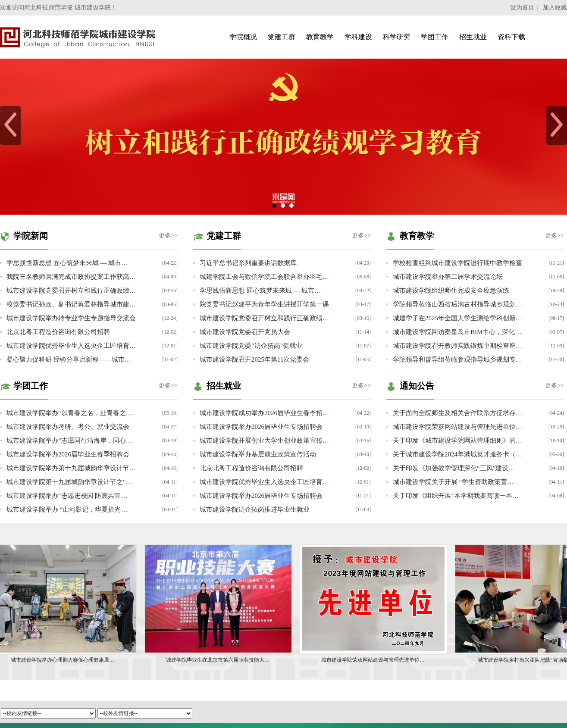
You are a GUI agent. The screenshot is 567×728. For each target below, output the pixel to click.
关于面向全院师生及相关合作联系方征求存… (457, 413)
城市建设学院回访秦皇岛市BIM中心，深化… (457, 332)
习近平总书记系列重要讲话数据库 (248, 263)
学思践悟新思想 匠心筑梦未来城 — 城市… (67, 263)
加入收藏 (555, 8)
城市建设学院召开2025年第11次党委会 (254, 359)
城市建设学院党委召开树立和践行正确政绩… (71, 291)
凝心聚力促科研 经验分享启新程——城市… (69, 359)
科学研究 (397, 37)
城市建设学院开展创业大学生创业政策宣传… (264, 441)
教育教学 (320, 37)
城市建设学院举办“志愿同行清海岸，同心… (69, 441)
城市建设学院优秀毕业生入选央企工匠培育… (71, 346)
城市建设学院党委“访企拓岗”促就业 (251, 346)
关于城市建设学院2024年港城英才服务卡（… (457, 454)
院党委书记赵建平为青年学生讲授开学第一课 (264, 304)
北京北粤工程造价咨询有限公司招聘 (58, 332)
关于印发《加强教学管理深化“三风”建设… (454, 468)
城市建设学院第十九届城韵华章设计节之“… (69, 482)
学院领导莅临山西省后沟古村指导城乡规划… (457, 304)
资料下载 (511, 37)
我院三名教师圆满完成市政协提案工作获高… (71, 277)
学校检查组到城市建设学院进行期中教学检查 (457, 263)
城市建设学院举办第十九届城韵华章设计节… (71, 468)
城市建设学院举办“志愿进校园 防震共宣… (67, 496)
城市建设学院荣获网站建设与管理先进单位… (457, 427)
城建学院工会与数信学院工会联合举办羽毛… (264, 277)
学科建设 (358, 37)
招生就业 (473, 37)
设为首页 (522, 8)
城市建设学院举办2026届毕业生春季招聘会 (68, 454)
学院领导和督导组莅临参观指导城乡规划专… (457, 359)
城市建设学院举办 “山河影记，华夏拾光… (67, 509)
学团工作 (435, 37)
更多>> (168, 236)
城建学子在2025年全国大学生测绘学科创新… (457, 318)
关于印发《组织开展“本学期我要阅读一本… (456, 496)
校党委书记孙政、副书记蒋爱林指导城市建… (71, 304)
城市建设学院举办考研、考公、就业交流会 (68, 427)
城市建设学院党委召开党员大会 (245, 332)
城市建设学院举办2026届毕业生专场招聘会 (261, 427)
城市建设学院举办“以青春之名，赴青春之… (69, 413)
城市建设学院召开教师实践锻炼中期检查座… (457, 346)
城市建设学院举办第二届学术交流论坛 (448, 277)
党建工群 (282, 37)
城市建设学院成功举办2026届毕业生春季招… (264, 413)
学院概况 (243, 37)
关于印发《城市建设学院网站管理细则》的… (457, 441)
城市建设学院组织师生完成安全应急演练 (451, 291)
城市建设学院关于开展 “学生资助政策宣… (453, 482)
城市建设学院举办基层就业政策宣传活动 (258, 454)
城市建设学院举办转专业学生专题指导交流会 (71, 318)
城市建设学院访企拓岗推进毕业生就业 (255, 509)
